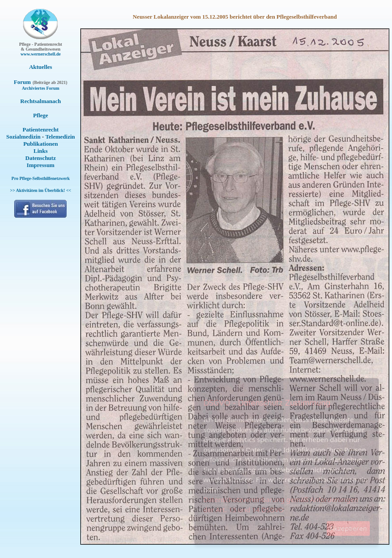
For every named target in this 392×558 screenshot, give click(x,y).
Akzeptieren (348, 528)
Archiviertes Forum (41, 88)
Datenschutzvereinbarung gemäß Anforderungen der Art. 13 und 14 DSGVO (281, 504)
